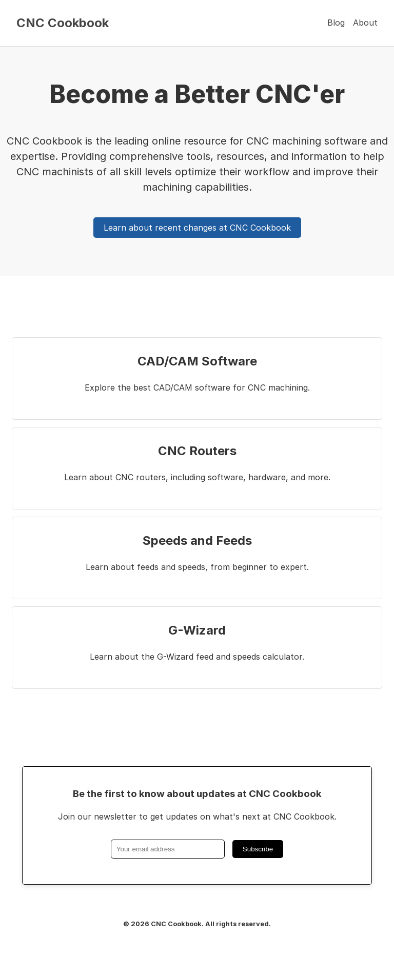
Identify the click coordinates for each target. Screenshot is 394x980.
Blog (336, 23)
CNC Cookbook (63, 23)
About (365, 23)
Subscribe (258, 849)
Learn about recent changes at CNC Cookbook (197, 228)
